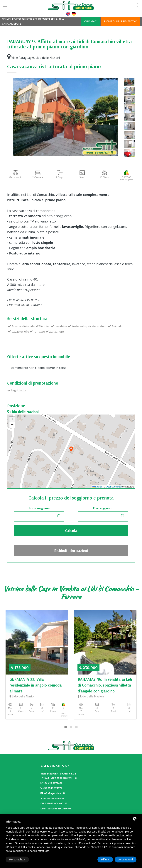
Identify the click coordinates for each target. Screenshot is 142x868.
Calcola (71, 530)
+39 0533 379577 (52, 788)
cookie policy (124, 835)
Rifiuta (105, 859)
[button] (71, 450)
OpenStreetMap (114, 487)
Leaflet (97, 487)
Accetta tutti (126, 859)
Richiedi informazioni (71, 550)
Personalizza (17, 859)
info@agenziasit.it (54, 793)
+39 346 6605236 (53, 783)
